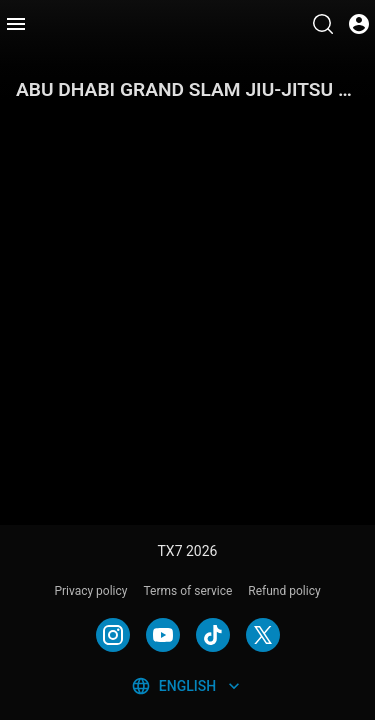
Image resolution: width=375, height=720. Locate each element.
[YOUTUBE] (163, 635)
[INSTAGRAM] (113, 635)
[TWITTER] (263, 635)
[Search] (323, 24)
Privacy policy (90, 591)
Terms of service (188, 591)
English (187, 686)
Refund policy (284, 591)
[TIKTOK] (213, 635)
